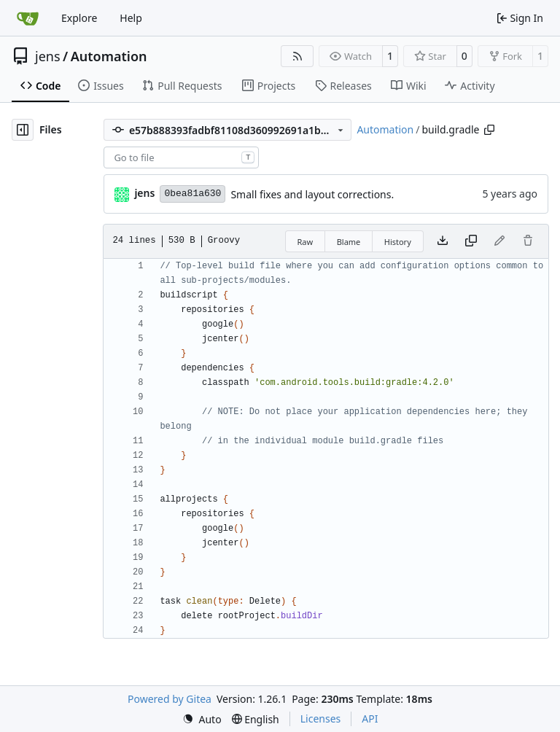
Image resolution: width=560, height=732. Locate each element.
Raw (306, 242)
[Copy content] (471, 241)
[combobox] (181, 157)
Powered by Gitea (170, 699)
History (398, 242)
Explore (79, 18)
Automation (109, 56)
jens (48, 56)
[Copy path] (489, 130)
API (370, 719)
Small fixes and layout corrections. (312, 194)
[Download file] (443, 241)
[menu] (202, 719)
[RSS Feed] (297, 56)
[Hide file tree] (23, 130)
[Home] (28, 18)
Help (131, 18)
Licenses (321, 719)
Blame (349, 242)
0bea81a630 (192, 194)
